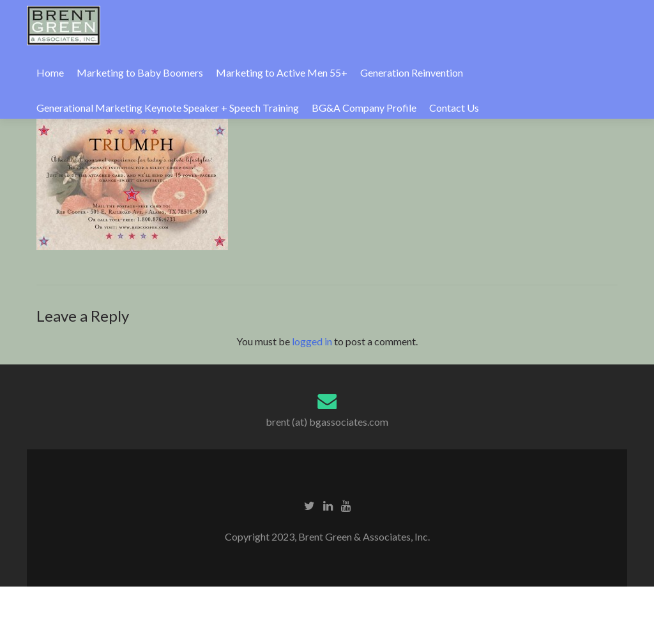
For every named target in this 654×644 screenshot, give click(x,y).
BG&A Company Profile (364, 108)
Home (50, 72)
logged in (312, 341)
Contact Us (454, 108)
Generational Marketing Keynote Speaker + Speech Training (168, 108)
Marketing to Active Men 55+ (282, 72)
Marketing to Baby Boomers (140, 72)
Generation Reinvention (412, 72)
